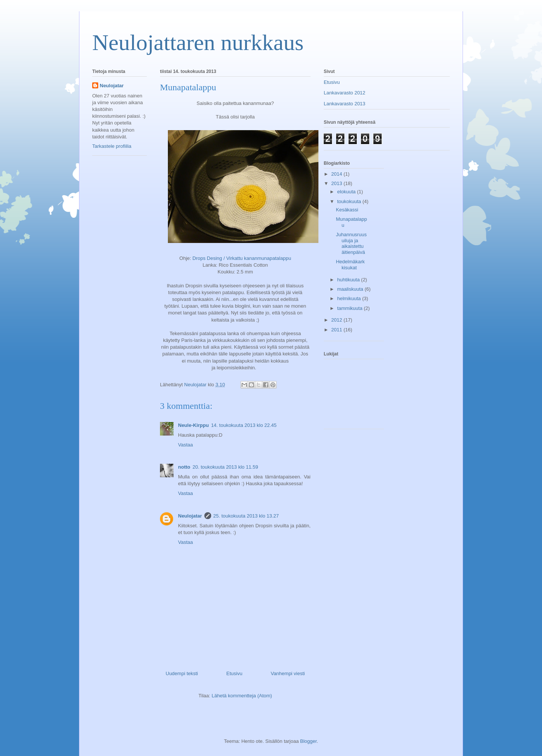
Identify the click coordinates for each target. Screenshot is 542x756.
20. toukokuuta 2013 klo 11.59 (225, 467)
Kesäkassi (347, 210)
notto (184, 467)
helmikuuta (350, 298)
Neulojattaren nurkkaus (198, 43)
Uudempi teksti (182, 673)
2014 (337, 174)
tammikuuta (351, 308)
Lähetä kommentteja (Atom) (242, 696)
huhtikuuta (349, 280)
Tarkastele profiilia (112, 146)
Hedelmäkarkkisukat (350, 265)
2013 (337, 183)
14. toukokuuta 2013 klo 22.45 (244, 425)
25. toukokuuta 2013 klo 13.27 (246, 516)
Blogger (308, 741)
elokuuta (347, 192)
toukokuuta (350, 201)
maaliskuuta (351, 289)
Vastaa (186, 445)
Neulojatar (190, 516)
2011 (337, 330)
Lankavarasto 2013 (345, 104)
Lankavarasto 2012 (345, 93)
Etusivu (234, 673)
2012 (337, 320)
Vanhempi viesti (288, 673)
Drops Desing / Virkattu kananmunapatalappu (242, 258)
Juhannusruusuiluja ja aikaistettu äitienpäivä (351, 243)
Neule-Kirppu (193, 425)
